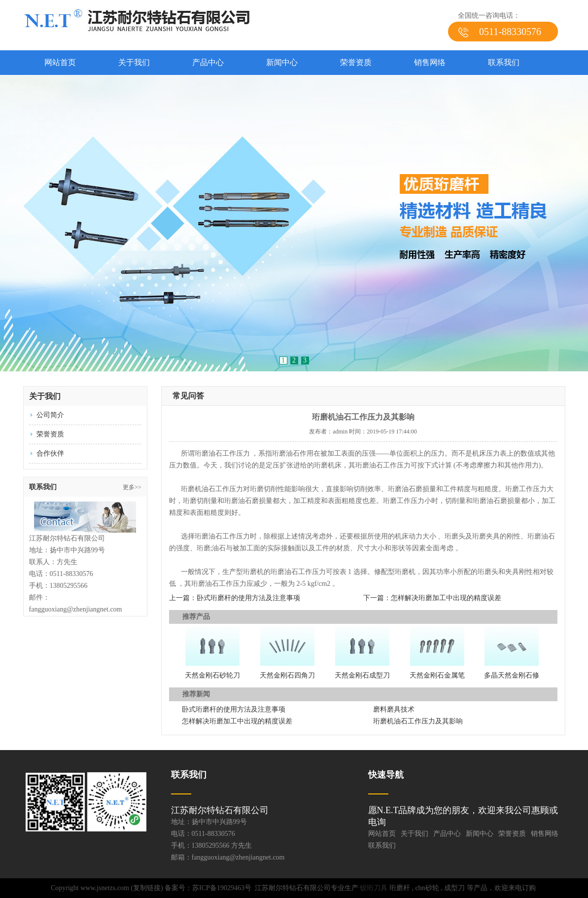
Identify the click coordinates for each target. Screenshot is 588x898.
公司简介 (50, 415)
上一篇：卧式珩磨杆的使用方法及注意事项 (235, 598)
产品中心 (208, 62)
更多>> (132, 487)
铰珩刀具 (374, 888)
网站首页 (60, 62)
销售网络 (430, 62)
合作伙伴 (50, 453)
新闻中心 (282, 62)
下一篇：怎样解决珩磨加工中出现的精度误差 (432, 598)
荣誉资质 (356, 62)
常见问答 (188, 396)
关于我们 (134, 62)
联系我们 (504, 62)
